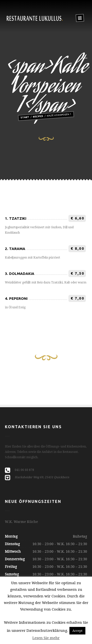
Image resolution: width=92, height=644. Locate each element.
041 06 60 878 (24, 470)
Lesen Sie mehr (46, 638)
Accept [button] (77, 631)
